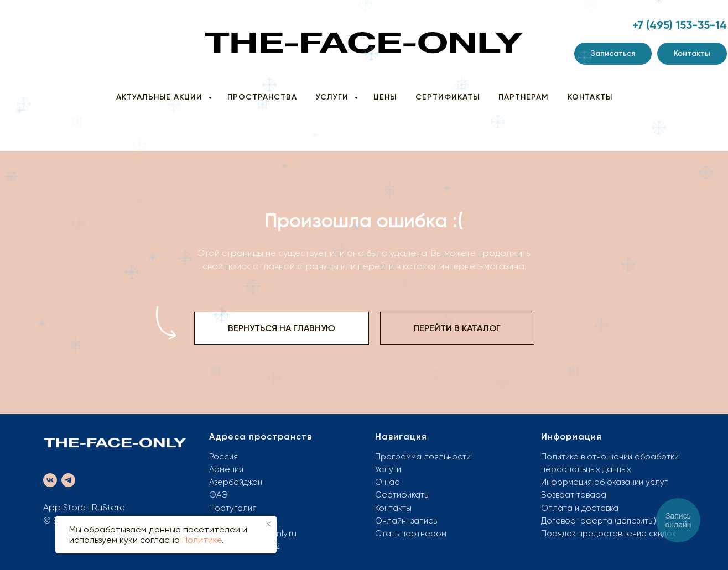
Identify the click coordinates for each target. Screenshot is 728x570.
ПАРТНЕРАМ (524, 97)
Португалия (233, 508)
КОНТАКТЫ (590, 97)
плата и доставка (583, 508)
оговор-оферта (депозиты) (601, 521)
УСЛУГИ (334, 97)
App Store (64, 507)
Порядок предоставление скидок (609, 534)
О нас (387, 482)
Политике (202, 540)
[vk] (50, 480)
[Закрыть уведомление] (268, 524)
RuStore (108, 507)
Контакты (393, 508)
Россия (223, 457)
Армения (226, 469)
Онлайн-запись (406, 521)
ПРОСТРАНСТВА (262, 97)
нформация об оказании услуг (607, 482)
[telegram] (68, 480)
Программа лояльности (423, 457)
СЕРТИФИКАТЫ (448, 97)
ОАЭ (219, 495)
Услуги (388, 469)
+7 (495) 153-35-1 (676, 25)
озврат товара (576, 495)
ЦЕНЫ (385, 97)
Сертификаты (402, 495)
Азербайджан (236, 482)
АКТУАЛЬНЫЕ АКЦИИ (161, 97)
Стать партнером (411, 534)
